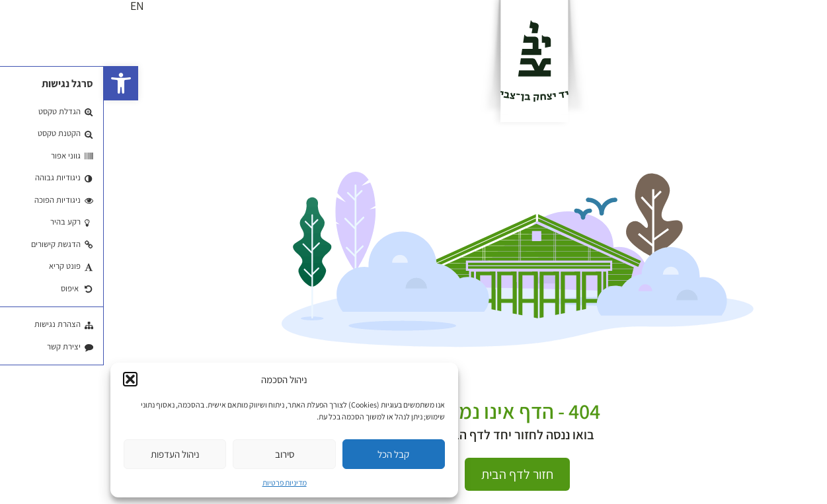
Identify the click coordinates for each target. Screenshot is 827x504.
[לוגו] (431, 61)
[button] (17, 83)
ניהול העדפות (71, 454)
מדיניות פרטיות (181, 483)
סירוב (181, 454)
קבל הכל (290, 454)
